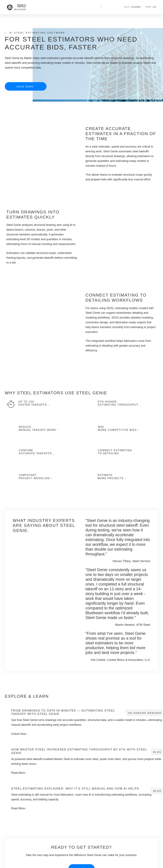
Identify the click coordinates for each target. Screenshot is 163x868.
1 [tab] (115, 583)
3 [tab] (121, 583)
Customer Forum (77, 847)
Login (138, 7)
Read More (120, 711)
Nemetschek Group (64, 864)
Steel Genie (13, 847)
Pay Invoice (105, 847)
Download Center (77, 842)
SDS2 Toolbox (76, 836)
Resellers (104, 836)
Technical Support (77, 830)
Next (132, 583)
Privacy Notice (151, 864)
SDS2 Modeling (15, 830)
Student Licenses (46, 842)
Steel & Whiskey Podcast (50, 836)
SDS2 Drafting (14, 836)
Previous (103, 583)
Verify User (74, 853)
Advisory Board (107, 842)
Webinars (43, 830)
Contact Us (105, 824)
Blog (40, 824)
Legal (139, 864)
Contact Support (77, 824)
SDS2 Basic (13, 842)
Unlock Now (19, 714)
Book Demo (25, 87)
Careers (103, 830)
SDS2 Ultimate (14, 824)
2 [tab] (118, 583)
